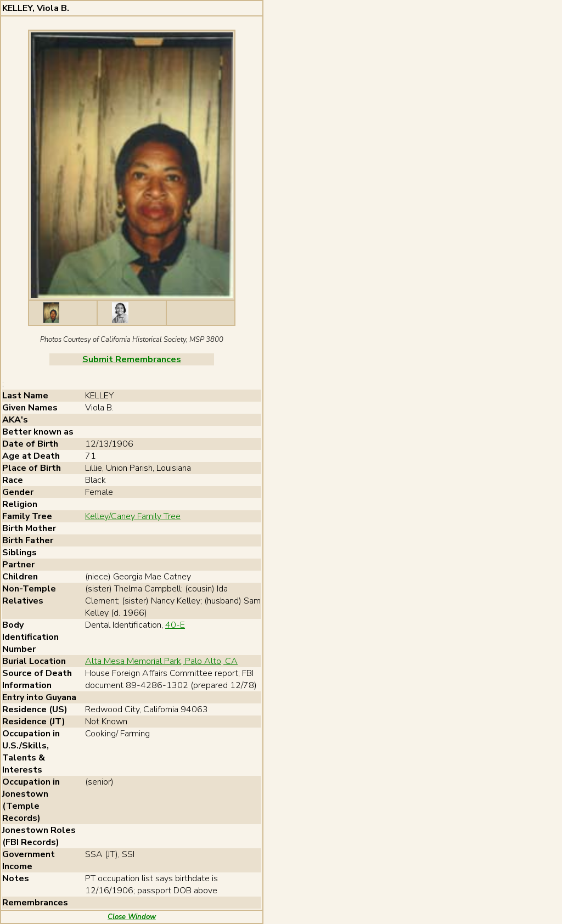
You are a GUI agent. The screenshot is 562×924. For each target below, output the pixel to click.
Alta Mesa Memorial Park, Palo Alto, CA (161, 661)
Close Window (132, 917)
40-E (175, 625)
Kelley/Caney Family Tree (133, 516)
